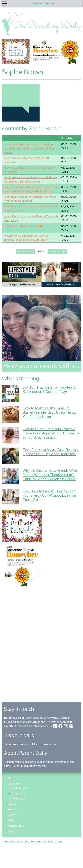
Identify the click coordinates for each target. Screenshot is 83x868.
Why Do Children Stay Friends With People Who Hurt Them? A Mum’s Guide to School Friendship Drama (50, 475)
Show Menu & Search (41, 3)
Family (12, 815)
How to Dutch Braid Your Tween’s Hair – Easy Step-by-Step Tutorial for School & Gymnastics (51, 433)
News (11, 778)
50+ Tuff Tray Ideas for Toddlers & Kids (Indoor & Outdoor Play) (49, 389)
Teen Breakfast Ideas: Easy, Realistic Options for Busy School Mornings (51, 452)
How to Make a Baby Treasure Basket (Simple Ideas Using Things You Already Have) (50, 412)
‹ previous (27, 251)
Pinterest (51, 722)
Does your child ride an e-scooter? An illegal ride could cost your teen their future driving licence (29, 148)
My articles (18, 793)
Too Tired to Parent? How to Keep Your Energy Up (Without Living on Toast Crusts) (49, 495)
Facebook (21, 722)
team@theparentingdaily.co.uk (34, 726)
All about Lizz (20, 787)
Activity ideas (16, 826)
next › (56, 251)
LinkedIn (9, 722)
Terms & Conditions (13, 841)
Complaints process (53, 841)
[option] (41, 51)
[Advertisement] (41, 642)
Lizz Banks (14, 783)
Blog (11, 831)
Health (12, 804)
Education (14, 809)
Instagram (34, 722)
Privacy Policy (37, 841)
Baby (11, 820)
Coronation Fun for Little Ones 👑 (23, 226)
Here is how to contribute (49, 744)
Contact (27, 841)
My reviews (19, 798)
